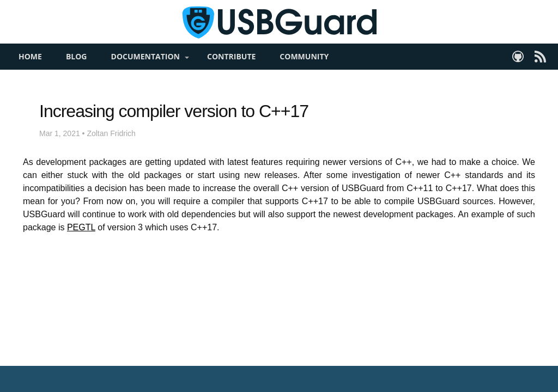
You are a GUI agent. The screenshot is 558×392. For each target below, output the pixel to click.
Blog (77, 74)
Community (304, 74)
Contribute (231, 74)
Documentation (145, 74)
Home (30, 74)
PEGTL (81, 245)
